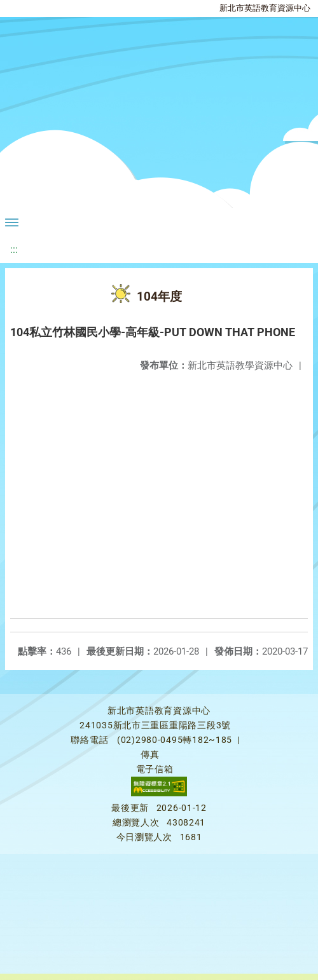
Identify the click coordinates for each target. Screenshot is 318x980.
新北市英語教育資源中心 (265, 8)
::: (14, 249)
